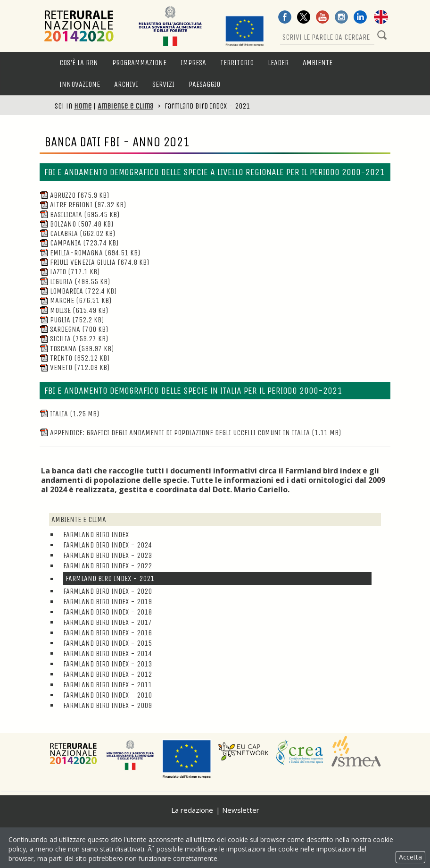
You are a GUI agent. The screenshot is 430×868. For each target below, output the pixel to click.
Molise (74, 310)
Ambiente (318, 63)
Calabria (77, 233)
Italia (69, 414)
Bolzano (76, 224)
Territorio (237, 63)
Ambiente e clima (125, 106)
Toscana (77, 349)
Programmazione (139, 63)
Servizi (163, 84)
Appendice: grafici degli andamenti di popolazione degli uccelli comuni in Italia (190, 433)
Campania (79, 243)
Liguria (75, 282)
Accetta (410, 857)
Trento (74, 358)
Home (83, 106)
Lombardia (78, 291)
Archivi (126, 84)
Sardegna (74, 329)
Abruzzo (74, 195)
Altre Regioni (83, 205)
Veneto (74, 367)
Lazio (70, 272)
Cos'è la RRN (79, 63)
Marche (75, 300)
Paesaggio (204, 84)
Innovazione (80, 84)
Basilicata (79, 215)
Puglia (72, 320)
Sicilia (74, 339)
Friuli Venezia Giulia (94, 262)
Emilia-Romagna (90, 253)
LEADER (278, 63)
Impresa (193, 63)
